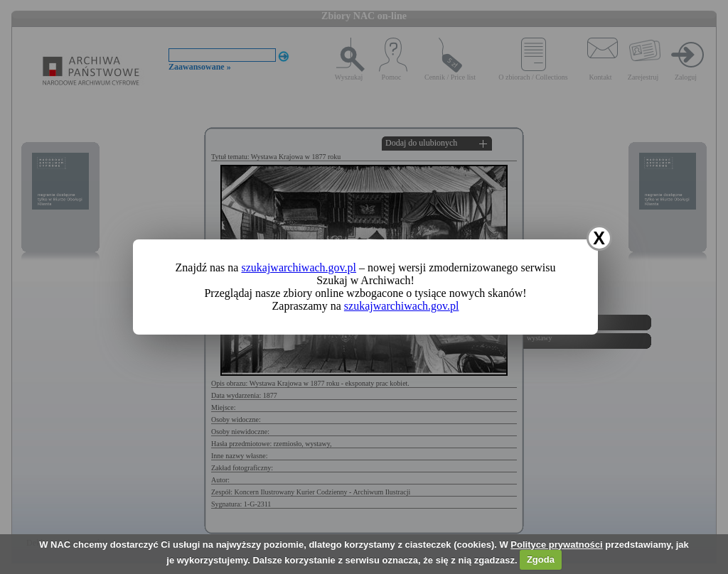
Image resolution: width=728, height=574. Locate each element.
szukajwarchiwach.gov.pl (299, 267)
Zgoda (541, 559)
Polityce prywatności (556, 545)
